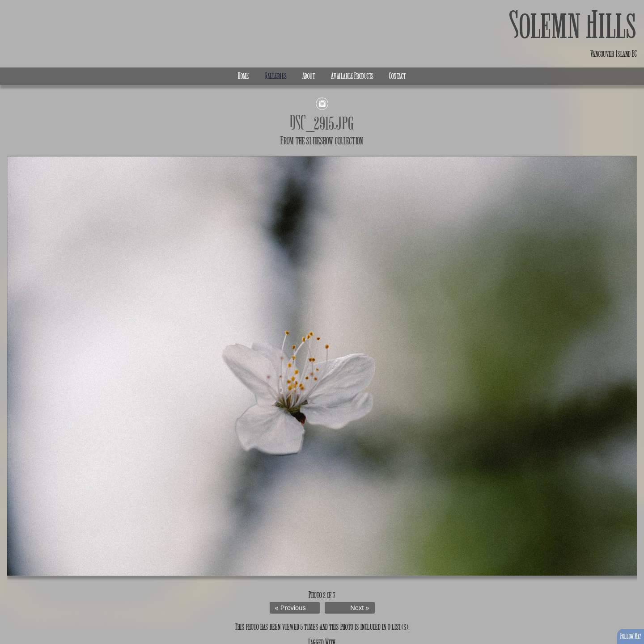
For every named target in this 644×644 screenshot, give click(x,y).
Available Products (352, 76)
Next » (360, 608)
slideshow (320, 141)
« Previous (290, 608)
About (309, 76)
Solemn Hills (573, 26)
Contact (398, 76)
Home (244, 76)
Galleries (276, 76)
